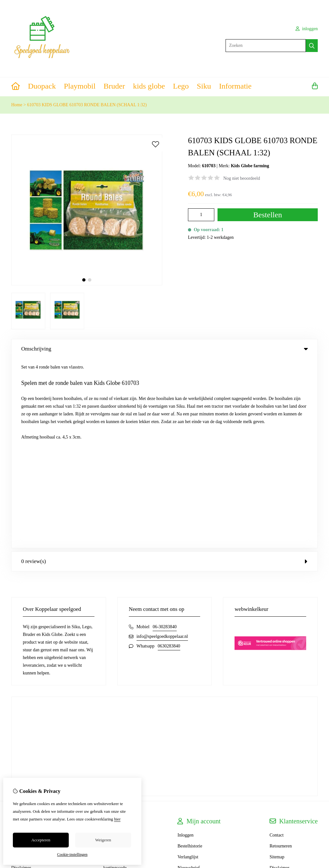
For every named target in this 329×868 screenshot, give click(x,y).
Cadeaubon (114, 657)
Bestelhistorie (190, 657)
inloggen (307, 29)
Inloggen (185, 646)
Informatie (235, 86)
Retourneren (281, 657)
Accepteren (41, 840)
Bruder (114, 86)
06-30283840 (165, 437)
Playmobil (80, 86)
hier (117, 819)
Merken (111, 646)
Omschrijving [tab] (164, 349)
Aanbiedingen (116, 668)
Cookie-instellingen (72, 855)
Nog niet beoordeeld (242, 178)
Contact (277, 646)
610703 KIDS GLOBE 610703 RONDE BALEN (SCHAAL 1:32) (87, 105)
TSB (314, 764)
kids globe (149, 86)
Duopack (42, 86)
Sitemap (277, 668)
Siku (204, 86)
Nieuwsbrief (188, 678)
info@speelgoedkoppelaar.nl (162, 447)
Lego (181, 86)
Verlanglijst (188, 668)
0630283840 (169, 457)
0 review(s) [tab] (164, 372)
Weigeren (103, 840)
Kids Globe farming (250, 166)
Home (17, 105)
